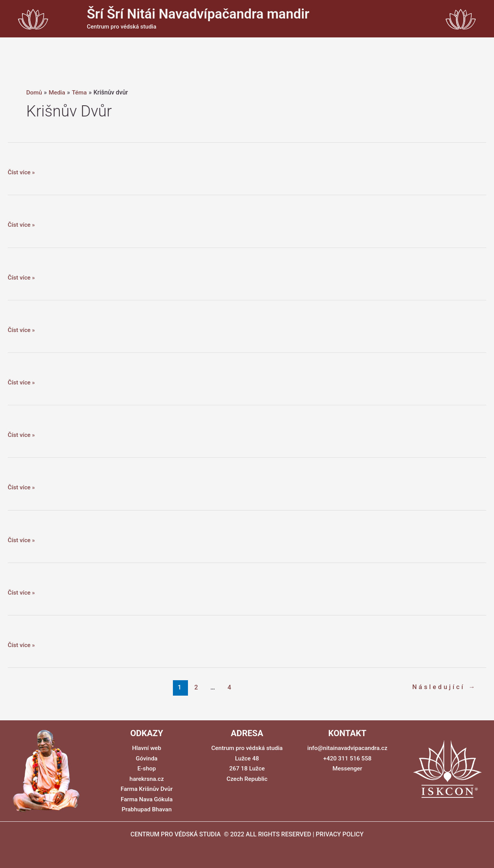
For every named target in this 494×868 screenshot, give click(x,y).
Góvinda (147, 758)
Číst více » (22, 172)
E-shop (147, 768)
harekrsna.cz (147, 778)
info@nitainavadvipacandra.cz (347, 748)
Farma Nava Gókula (147, 799)
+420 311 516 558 (347, 758)
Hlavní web (147, 748)
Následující (443, 687)
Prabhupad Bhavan (147, 809)
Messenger (347, 768)
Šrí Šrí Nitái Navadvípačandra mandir (198, 14)
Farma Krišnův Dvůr (147, 789)
